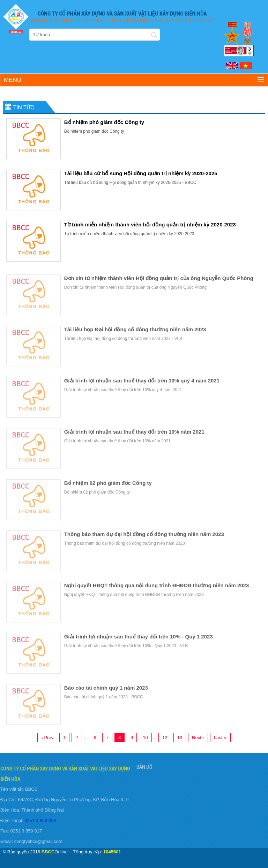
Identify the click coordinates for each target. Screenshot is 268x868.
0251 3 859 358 (38, 820)
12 (165, 738)
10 (145, 738)
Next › (198, 738)
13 (180, 738)
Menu (13, 80)
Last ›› (220, 738)
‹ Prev (47, 738)
